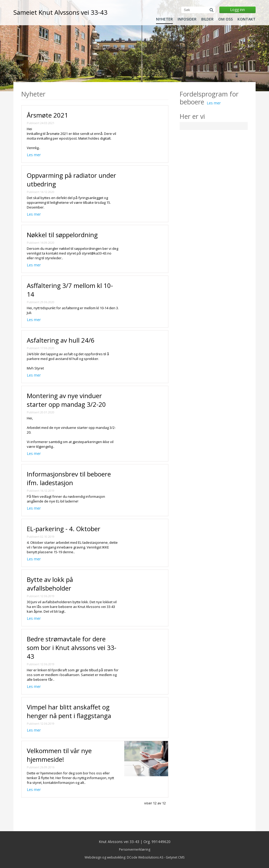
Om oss (226, 19)
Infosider (187, 19)
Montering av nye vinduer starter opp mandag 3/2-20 (66, 400)
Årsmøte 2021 (47, 115)
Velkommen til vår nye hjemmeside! (59, 755)
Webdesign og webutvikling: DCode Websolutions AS (124, 857)
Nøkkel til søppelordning (62, 235)
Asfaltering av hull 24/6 (61, 340)
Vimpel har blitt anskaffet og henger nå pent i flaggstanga (69, 711)
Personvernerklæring (135, 849)
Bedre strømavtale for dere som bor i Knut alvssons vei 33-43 (72, 648)
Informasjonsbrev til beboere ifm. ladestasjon (69, 478)
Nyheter (164, 19)
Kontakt (247, 19)
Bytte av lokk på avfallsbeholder (50, 584)
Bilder (207, 19)
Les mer (34, 155)
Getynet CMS (175, 857)
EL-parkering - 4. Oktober (64, 529)
